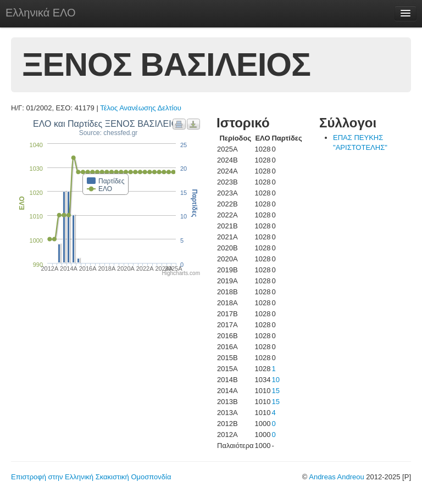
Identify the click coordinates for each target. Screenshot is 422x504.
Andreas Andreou (336, 477)
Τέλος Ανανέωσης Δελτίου (141, 108)
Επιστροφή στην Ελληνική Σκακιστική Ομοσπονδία (91, 477)
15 (275, 391)
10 (275, 380)
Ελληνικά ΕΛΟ (41, 13)
